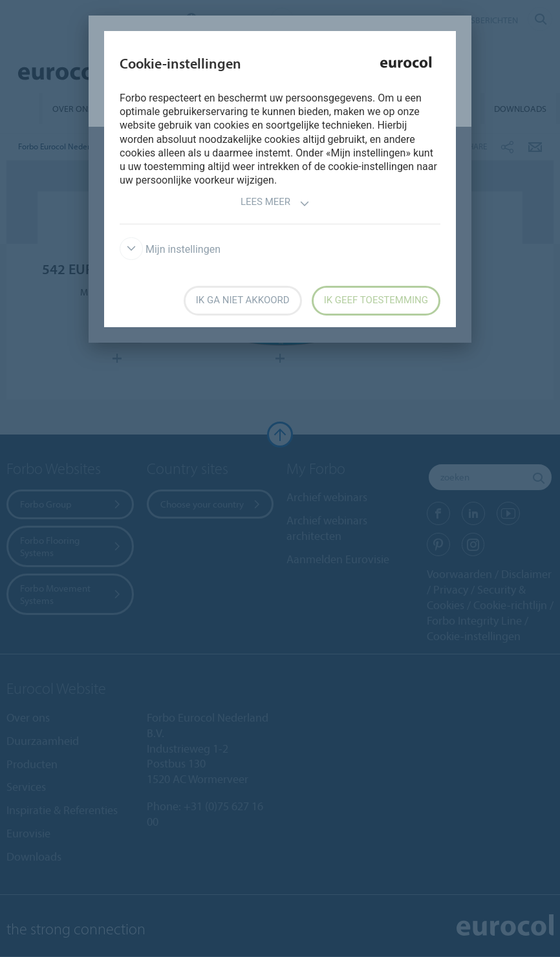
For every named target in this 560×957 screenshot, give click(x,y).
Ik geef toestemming (376, 300)
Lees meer (275, 203)
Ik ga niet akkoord (243, 300)
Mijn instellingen (170, 249)
